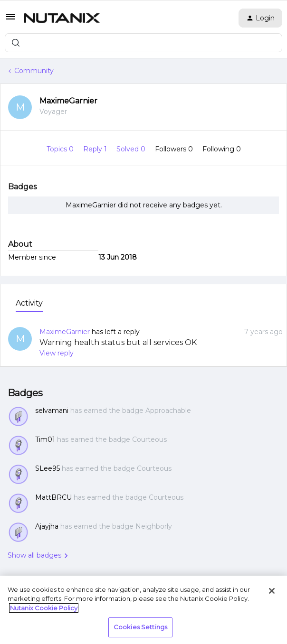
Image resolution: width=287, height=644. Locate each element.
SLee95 (48, 468)
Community (34, 71)
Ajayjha (47, 526)
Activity (29, 303)
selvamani (52, 411)
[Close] (272, 591)
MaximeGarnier (68, 101)
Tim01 (45, 439)
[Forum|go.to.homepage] (62, 18)
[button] (10, 20)
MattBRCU (53, 497)
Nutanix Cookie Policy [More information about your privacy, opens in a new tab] (44, 608)
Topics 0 (61, 149)
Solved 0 (132, 149)
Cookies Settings (140, 627)
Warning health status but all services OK (118, 342)
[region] (143, 610)
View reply (57, 353)
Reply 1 (96, 149)
